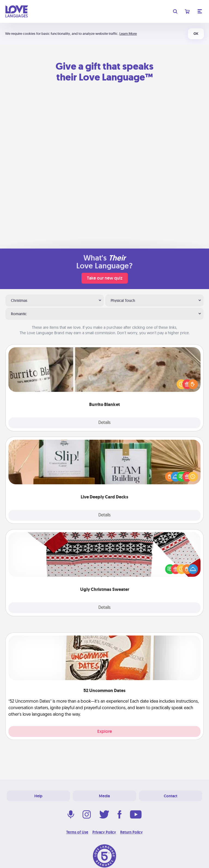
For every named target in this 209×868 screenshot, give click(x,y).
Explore (105, 731)
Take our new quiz (105, 278)
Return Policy (131, 832)
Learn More (128, 34)
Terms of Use (77, 832)
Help (38, 796)
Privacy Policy (104, 832)
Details (105, 423)
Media (104, 796)
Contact (171, 796)
